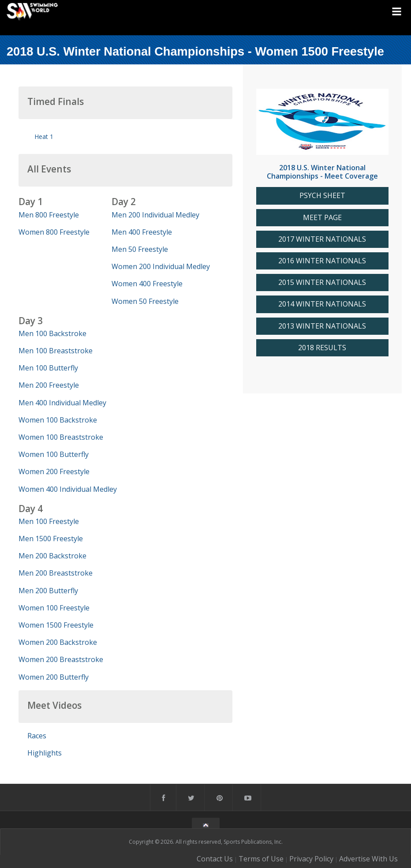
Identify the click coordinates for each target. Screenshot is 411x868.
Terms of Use (261, 859)
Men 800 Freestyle (49, 215)
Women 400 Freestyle (147, 284)
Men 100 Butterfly (48, 368)
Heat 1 (44, 137)
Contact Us (215, 859)
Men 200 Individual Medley (155, 215)
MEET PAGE (322, 218)
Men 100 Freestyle (49, 521)
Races (37, 736)
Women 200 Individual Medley (161, 266)
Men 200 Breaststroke (56, 573)
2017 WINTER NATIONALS (322, 239)
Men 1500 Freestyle (51, 539)
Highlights (45, 753)
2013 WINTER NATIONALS (322, 326)
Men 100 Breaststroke (56, 351)
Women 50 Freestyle (145, 301)
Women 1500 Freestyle (56, 625)
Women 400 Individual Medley (68, 489)
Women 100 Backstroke (58, 420)
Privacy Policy (311, 859)
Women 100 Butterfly (54, 454)
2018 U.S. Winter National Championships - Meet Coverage (322, 172)
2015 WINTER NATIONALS (322, 282)
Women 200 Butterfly (54, 677)
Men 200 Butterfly (48, 591)
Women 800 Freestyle (54, 232)
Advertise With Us (368, 859)
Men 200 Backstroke (52, 556)
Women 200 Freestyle (54, 471)
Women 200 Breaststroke (61, 659)
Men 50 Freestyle (140, 249)
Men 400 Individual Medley (62, 403)
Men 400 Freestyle (142, 232)
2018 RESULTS (322, 348)
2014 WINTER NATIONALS (322, 304)
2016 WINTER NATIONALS (322, 261)
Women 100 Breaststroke (61, 437)
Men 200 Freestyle (49, 385)
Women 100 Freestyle (54, 608)
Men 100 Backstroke (52, 333)
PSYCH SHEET (322, 196)
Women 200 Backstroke (58, 642)
